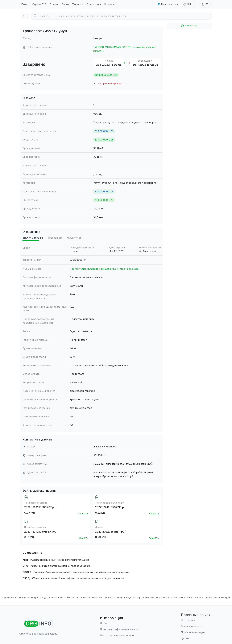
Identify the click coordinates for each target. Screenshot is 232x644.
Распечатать (189, 26)
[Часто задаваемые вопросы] (119, 636)
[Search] (126, 16)
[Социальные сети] (197, 626)
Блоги (65, 4)
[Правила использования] (119, 629)
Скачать (83, 518)
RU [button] (189, 5)
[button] (205, 4)
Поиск (25, 4)
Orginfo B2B (39, 4)
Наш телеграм (168, 4)
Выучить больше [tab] (33, 243)
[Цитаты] (197, 639)
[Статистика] (197, 620)
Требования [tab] (55, 243)
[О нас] (119, 623)
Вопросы (110, 4)
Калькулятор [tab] (74, 243)
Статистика (94, 4)
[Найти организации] (39, 624)
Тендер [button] (78, 5)
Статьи (54, 4)
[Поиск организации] (197, 632)
